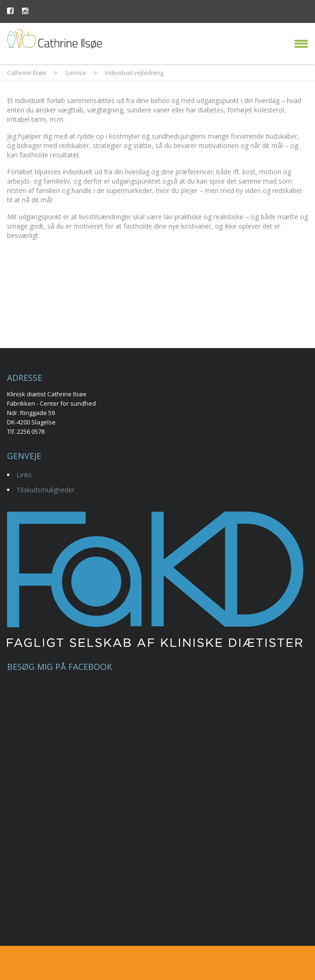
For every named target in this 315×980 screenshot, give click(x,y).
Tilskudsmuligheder (45, 490)
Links (24, 475)
